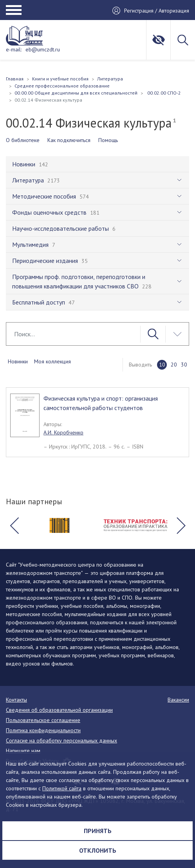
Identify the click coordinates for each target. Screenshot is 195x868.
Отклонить (98, 850)
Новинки (18, 361)
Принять (98, 831)
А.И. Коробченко (63, 432)
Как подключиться (69, 140)
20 (174, 365)
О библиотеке (23, 140)
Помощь (108, 140)
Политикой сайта (62, 788)
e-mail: (14, 49)
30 (184, 365)
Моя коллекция (52, 361)
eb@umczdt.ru (43, 49)
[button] (14, 525)
